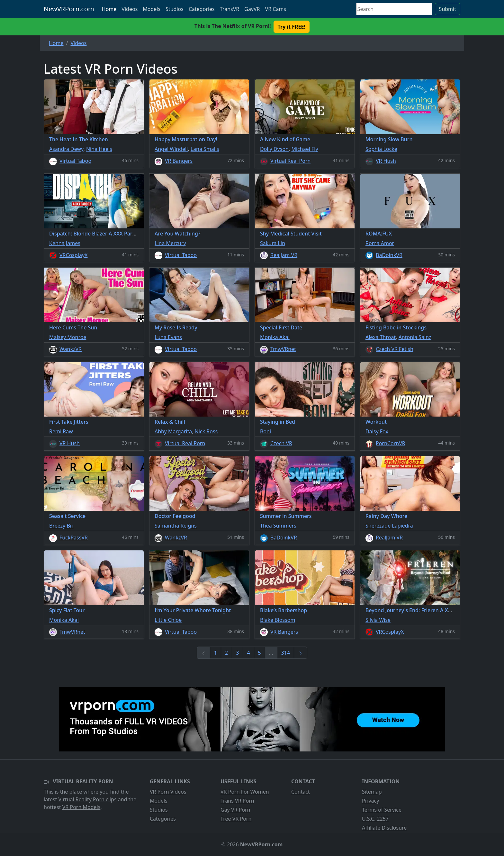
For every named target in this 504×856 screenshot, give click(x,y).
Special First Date (281, 327)
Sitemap (372, 792)
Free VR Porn (236, 819)
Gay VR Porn (235, 810)
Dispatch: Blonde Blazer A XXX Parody (95, 234)
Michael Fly (305, 149)
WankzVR (71, 349)
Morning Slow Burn (389, 139)
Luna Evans (168, 337)
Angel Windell (171, 149)
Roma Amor (380, 243)
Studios (175, 9)
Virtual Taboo (75, 161)
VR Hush (386, 161)
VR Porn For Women (245, 792)
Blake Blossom (278, 620)
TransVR (230, 9)
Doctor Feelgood (175, 516)
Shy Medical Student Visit (291, 234)
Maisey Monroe (68, 337)
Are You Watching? (177, 234)
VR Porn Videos (168, 792)
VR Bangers (179, 161)
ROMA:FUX (379, 234)
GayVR (252, 9)
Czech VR (281, 443)
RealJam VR (284, 255)
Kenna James (65, 243)
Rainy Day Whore (386, 516)
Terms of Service (382, 810)
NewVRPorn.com (69, 9)
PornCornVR (391, 443)
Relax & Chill (170, 422)
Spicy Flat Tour (67, 610)
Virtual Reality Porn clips (88, 799)
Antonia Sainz (415, 337)
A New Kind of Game (285, 139)
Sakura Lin (273, 243)
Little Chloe (168, 620)
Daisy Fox (377, 431)
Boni (265, 431)
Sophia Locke (381, 149)
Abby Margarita (173, 431)
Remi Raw (61, 431)
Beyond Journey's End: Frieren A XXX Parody (419, 610)
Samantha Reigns (176, 526)
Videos (130, 9)
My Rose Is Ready (176, 327)
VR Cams (276, 9)
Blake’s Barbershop (283, 610)
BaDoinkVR (389, 255)
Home (109, 9)
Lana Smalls (205, 149)
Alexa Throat (381, 337)
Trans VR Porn (237, 801)
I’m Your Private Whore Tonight (193, 610)
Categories (202, 9)
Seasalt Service (67, 516)
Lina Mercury (170, 243)
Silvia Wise (378, 620)
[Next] (301, 653)
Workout (376, 422)
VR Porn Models (81, 807)
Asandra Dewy (66, 149)
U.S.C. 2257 (375, 819)
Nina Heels (99, 149)
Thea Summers (278, 526)
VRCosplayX (74, 255)
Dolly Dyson (274, 149)
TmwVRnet (283, 349)
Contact (301, 792)
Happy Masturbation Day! (186, 139)
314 (286, 653)
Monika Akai (275, 337)
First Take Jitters (69, 422)
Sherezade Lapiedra (389, 526)
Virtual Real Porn (290, 161)
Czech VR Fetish (395, 349)
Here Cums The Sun (73, 327)
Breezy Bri (61, 526)
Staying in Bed (278, 422)
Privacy (370, 801)
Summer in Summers (286, 516)
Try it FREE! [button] (292, 27)
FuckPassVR (74, 538)
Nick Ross (206, 431)
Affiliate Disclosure (384, 828)
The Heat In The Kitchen (79, 139)
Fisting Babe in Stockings (396, 327)
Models (152, 9)
